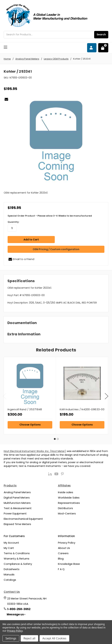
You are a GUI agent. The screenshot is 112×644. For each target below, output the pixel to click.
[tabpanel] (30, 395)
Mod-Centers (67, 513)
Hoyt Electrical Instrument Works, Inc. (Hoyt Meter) (35, 450)
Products (10, 485)
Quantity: (13, 222)
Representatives (69, 502)
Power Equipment (15, 513)
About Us (64, 547)
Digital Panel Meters (17, 497)
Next (107, 395)
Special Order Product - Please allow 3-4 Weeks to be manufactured (50, 216)
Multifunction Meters (17, 502)
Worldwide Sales (69, 497)
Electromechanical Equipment (23, 518)
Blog (61, 558)
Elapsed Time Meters (17, 523)
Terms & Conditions (17, 553)
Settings (11, 638)
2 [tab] (58, 438)
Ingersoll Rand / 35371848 (25, 408)
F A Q (61, 568)
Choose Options (30, 424)
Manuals (9, 574)
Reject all (29, 638)
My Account (11, 542)
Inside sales (66, 491)
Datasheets (12, 568)
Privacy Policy (67, 542)
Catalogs (10, 579)
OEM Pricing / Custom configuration (56, 248)
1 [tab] (55, 438)
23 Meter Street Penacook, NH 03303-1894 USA (27, 600)
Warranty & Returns (17, 558)
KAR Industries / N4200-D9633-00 (82, 408)
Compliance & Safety (18, 563)
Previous (5, 395)
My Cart (9, 547)
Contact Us (12, 591)
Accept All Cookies (54, 638)
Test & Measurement (18, 507)
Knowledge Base (69, 563)
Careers (63, 553)
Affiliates (64, 485)
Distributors (65, 507)
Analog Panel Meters (17, 491)
